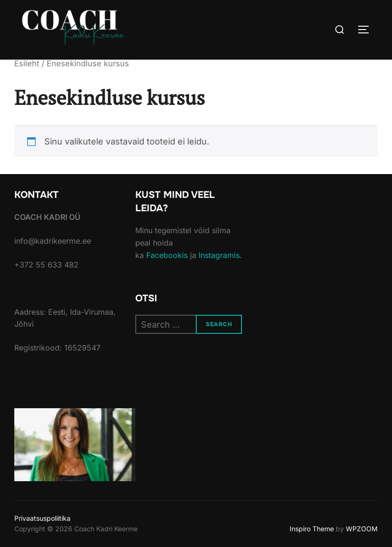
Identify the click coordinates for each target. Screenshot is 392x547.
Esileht (27, 63)
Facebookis (167, 255)
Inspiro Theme (312, 529)
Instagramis (219, 255)
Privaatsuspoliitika (42, 518)
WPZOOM (362, 529)
